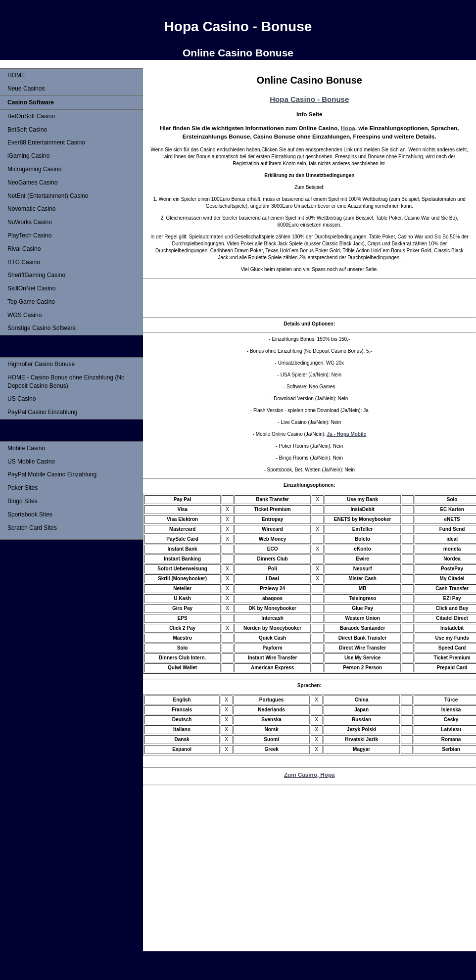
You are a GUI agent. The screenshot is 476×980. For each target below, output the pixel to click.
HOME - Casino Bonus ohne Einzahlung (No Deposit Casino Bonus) (66, 382)
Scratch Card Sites (32, 528)
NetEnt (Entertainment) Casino (48, 196)
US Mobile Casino (31, 462)
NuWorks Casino (30, 222)
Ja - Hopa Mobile (347, 434)
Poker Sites (23, 488)
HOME (16, 75)
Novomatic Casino (31, 209)
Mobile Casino (26, 448)
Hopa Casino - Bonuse (309, 99)
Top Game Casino (31, 302)
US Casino (22, 399)
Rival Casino (24, 249)
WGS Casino (24, 315)
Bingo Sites (23, 501)
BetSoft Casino (27, 130)
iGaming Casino (28, 156)
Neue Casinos (26, 89)
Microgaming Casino (34, 169)
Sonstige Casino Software (42, 328)
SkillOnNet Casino (31, 288)
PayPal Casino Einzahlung (42, 412)
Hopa (348, 128)
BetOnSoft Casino (31, 116)
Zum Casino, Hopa (309, 774)
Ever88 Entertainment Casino (46, 142)
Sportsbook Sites (30, 514)
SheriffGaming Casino (36, 275)
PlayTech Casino (29, 235)
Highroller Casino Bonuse (41, 364)
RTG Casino (24, 262)
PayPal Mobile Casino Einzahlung (52, 474)
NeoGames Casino (32, 183)
